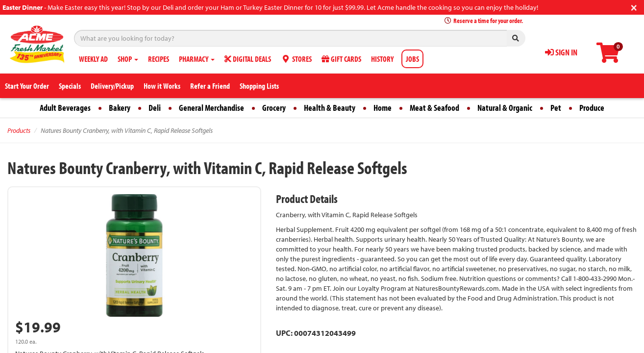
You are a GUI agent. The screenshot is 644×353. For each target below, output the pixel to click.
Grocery (274, 108)
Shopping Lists (259, 86)
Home (383, 108)
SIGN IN (561, 52)
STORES (296, 59)
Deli (155, 108)
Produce (592, 108)
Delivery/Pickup (112, 86)
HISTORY (382, 59)
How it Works (162, 86)
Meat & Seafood (434, 108)
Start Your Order (27, 86)
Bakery (120, 108)
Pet (556, 108)
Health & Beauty (330, 108)
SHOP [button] (128, 59)
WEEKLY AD (93, 59)
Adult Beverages (65, 108)
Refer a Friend (210, 86)
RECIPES (159, 59)
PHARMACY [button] (197, 59)
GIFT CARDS (341, 59)
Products (19, 130)
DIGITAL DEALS (248, 59)
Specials (70, 86)
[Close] (634, 7)
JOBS (412, 59)
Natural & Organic (505, 108)
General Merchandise (211, 108)
